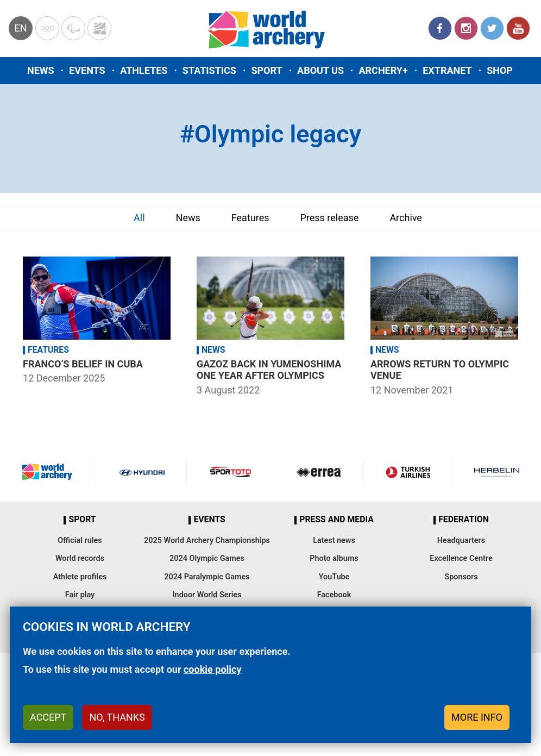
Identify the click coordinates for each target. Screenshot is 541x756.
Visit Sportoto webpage (231, 472)
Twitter (492, 28)
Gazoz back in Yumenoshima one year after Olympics (269, 370)
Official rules (80, 541)
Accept (48, 717)
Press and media (336, 520)
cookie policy (213, 669)
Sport (266, 70)
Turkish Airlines (408, 472)
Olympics (47, 28)
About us (320, 70)
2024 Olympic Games (207, 558)
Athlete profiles (80, 577)
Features (250, 218)
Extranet (447, 70)
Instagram (466, 28)
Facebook (440, 28)
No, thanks (117, 717)
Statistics (209, 70)
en (20, 28)
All (139, 218)
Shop (500, 70)
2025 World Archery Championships (207, 541)
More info (477, 717)
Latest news (334, 541)
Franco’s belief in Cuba (83, 364)
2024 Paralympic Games (207, 577)
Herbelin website (497, 472)
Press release (329, 218)
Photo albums (334, 558)
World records (80, 558)
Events (87, 70)
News (41, 70)
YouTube (518, 28)
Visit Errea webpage (319, 472)
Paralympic (73, 28)
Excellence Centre (461, 558)
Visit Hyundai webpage (142, 472)
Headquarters (461, 541)
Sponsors (461, 577)
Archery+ (383, 70)
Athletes (144, 70)
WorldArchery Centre (99, 28)
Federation (464, 520)
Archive (406, 218)
